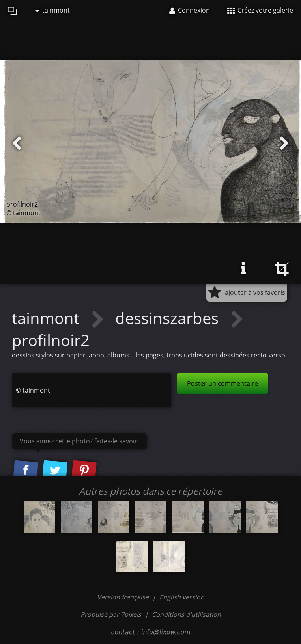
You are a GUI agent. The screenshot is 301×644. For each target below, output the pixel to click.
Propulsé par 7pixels (111, 614)
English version (182, 597)
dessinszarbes (169, 318)
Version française (124, 597)
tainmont (52, 10)
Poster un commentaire (222, 383)
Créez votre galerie (260, 10)
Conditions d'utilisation (186, 614)
